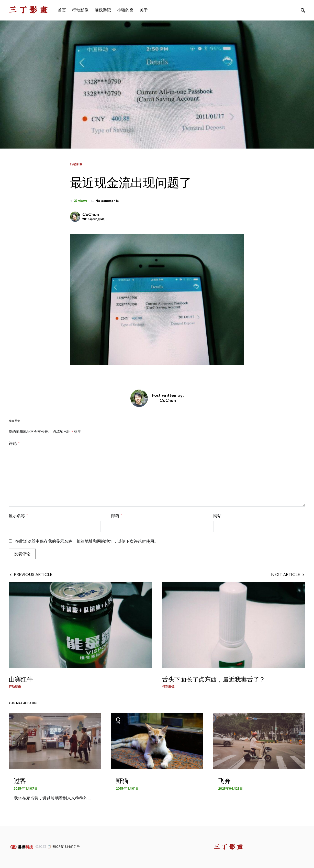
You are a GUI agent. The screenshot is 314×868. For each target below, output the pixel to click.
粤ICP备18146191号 (66, 847)
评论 (14, 444)
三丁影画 (29, 10)
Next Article (286, 575)
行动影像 (76, 164)
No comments (107, 201)
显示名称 (18, 516)
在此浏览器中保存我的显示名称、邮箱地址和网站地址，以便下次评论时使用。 (87, 541)
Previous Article (33, 575)
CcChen (91, 215)
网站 (217, 516)
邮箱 (116, 516)
